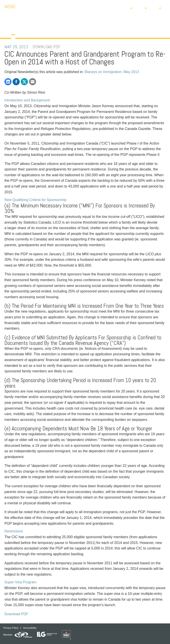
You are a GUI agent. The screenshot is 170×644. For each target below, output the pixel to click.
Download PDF (16, 614)
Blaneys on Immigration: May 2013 (112, 72)
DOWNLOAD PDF (46, 47)
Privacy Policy (11, 628)
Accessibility (30, 628)
